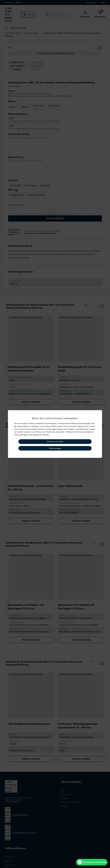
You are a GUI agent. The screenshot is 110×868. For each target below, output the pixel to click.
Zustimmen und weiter (55, 441)
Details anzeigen (55, 448)
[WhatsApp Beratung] (92, 862)
